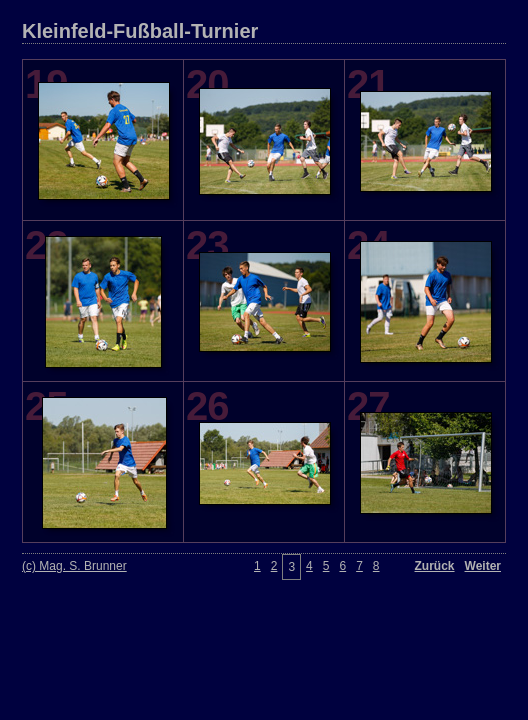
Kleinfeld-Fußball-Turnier (140, 31)
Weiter (483, 566)
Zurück (435, 566)
